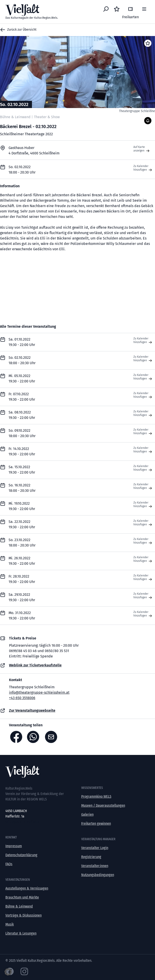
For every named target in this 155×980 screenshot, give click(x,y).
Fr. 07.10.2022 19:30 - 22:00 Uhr (22, 397)
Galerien (87, 814)
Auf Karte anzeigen (142, 149)
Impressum (14, 846)
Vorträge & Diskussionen (24, 915)
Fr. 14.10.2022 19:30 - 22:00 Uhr (22, 451)
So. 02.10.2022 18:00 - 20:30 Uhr (22, 360)
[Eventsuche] (106, 9)
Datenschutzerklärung (21, 855)
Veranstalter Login (95, 848)
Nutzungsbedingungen (98, 875)
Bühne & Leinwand (19, 906)
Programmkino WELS (96, 796)
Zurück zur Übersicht (18, 30)
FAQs (9, 864)
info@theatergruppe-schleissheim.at (39, 692)
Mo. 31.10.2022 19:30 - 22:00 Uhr (22, 615)
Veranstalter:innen (95, 866)
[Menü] (144, 9)
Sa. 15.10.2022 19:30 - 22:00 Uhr (22, 470)
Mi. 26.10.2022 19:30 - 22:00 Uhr (22, 561)
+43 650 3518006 (22, 698)
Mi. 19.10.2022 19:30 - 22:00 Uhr (22, 506)
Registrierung (91, 857)
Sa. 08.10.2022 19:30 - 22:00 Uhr (22, 415)
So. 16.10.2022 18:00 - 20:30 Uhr (22, 488)
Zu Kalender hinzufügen (143, 168)
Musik (10, 924)
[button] (8, 972)
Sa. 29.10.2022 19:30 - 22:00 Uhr (22, 597)
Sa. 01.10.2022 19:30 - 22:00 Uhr (22, 342)
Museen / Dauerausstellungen (103, 805)
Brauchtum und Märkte (22, 897)
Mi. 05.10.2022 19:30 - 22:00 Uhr (22, 378)
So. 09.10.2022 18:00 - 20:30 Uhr (22, 433)
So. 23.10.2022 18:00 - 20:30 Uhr (22, 543)
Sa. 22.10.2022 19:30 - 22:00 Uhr (22, 524)
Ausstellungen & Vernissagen (27, 888)
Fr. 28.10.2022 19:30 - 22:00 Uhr (22, 579)
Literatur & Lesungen (21, 933)
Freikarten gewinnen (96, 823)
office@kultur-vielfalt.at (23, 822)
